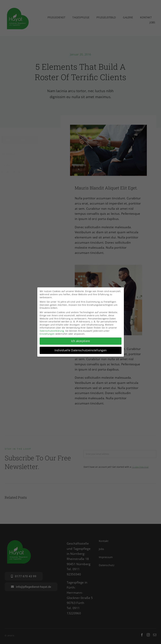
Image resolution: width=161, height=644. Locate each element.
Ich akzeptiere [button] (81, 341)
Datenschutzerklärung (52, 330)
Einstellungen (47, 333)
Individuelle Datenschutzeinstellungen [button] (81, 350)
